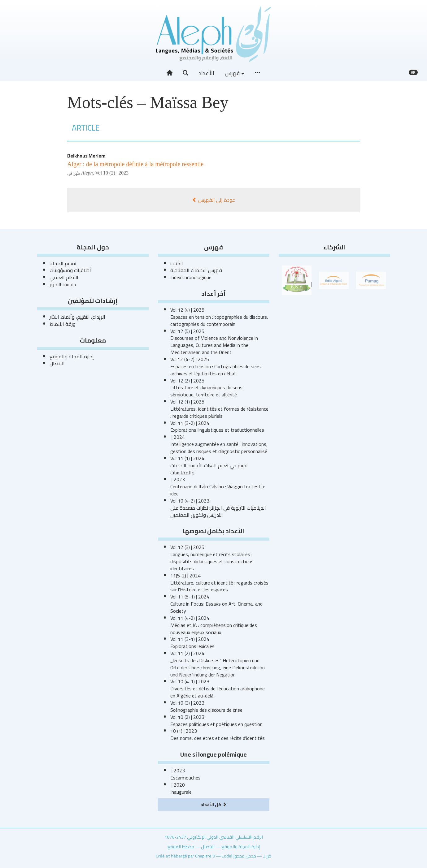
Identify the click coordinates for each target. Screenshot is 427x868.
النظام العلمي (64, 277)
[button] (185, 73)
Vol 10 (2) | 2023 (112, 173)
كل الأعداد (214, 804)
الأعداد (207, 73)
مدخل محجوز (245, 856)
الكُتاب (177, 263)
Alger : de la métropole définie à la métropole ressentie (135, 164)
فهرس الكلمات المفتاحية (196, 270)
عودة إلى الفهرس (213, 200)
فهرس (234, 73)
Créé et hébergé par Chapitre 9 (185, 856)
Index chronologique (191, 277)
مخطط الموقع (181, 846)
